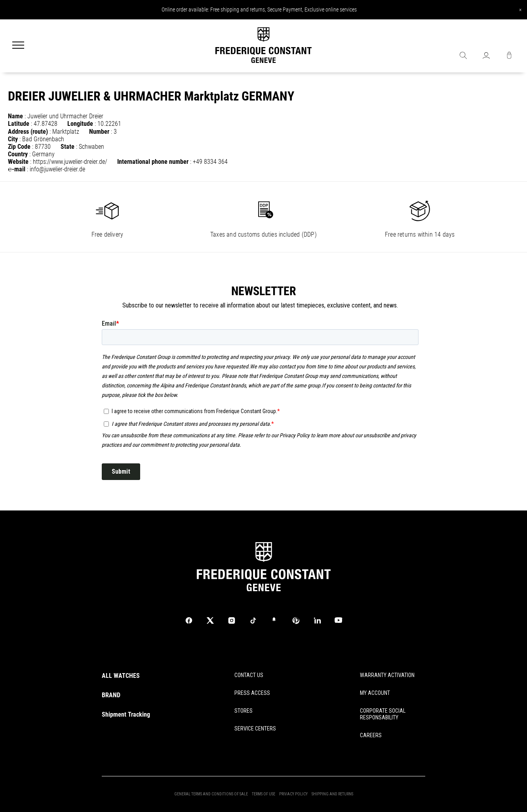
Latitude (19, 124)
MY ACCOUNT (375, 693)
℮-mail (17, 169)
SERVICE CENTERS (255, 729)
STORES (244, 711)
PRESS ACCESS (252, 693)
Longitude (80, 124)
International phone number (153, 162)
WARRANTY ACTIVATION (387, 675)
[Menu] (18, 46)
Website (18, 162)
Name (15, 116)
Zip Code (19, 147)
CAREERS (371, 735)
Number (99, 132)
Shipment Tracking (126, 714)
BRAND (111, 695)
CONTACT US (249, 675)
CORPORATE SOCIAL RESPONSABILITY (383, 714)
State (68, 147)
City (13, 139)
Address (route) (28, 132)
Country (18, 154)
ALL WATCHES (121, 676)
